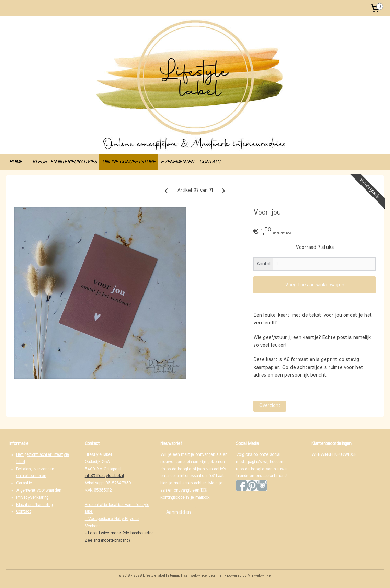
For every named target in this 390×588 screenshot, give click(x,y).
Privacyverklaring (32, 498)
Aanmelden (178, 512)
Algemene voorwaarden (39, 490)
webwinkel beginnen (207, 575)
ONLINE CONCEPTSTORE (129, 162)
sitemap (174, 575)
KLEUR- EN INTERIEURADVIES (64, 162)
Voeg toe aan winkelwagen (314, 285)
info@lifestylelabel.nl (104, 476)
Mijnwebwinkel (259, 575)
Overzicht (270, 406)
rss (185, 575)
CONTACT (210, 162)
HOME (15, 162)
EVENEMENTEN (177, 162)
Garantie (24, 483)
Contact (24, 512)
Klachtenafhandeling (34, 505)
